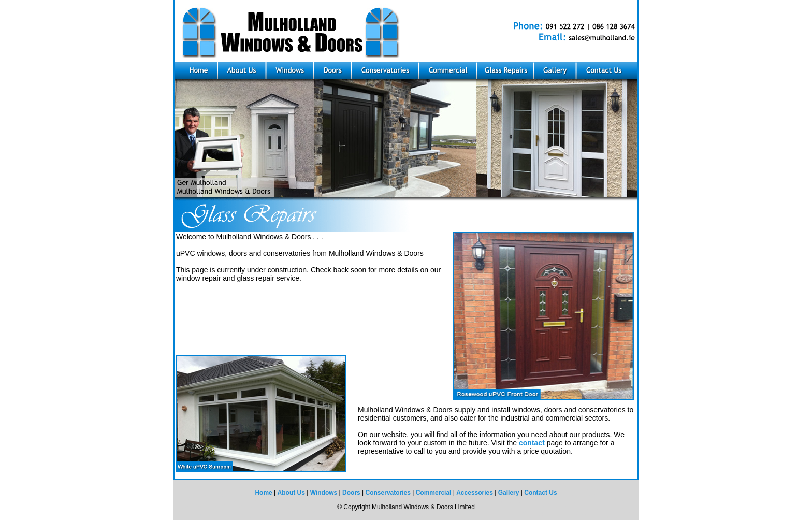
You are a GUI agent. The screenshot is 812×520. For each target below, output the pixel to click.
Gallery (509, 493)
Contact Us (540, 493)
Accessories (475, 493)
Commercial (434, 493)
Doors (351, 493)
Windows (324, 493)
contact (532, 443)
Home (263, 493)
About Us (291, 493)
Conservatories (388, 493)
